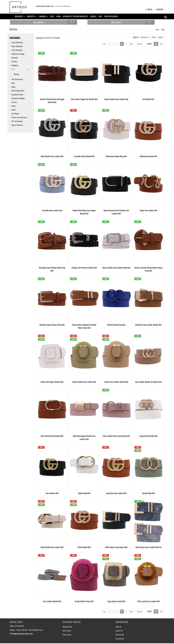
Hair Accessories (17, 79)
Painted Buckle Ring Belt (116, 325)
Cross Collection (17, 42)
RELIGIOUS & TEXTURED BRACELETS (75, 16)
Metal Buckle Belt (84, 547)
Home (157, 30)
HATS (100, 16)
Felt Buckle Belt (148, 99)
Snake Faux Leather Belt (148, 210)
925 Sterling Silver (18, 91)
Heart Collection (17, 46)
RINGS (59, 16)
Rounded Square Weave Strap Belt (52, 325)
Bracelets (15, 58)
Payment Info (120, 639)
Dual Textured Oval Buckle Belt (52, 436)
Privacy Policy (67, 635)
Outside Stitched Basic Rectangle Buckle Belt (52, 101)
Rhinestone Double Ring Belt (116, 156)
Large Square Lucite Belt (116, 601)
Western (16, 74)
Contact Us (119, 631)
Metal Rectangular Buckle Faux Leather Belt (84, 437)
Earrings (14, 61)
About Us (118, 627)
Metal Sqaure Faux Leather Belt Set (148, 547)
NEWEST (161, 37)
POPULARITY (145, 37)
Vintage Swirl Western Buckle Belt (84, 268)
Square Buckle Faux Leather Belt (116, 99)
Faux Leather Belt (52, 493)
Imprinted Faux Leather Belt (116, 493)
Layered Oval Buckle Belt (149, 436)
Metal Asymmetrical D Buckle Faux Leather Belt (116, 212)
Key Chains (15, 113)
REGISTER (159, 9)
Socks (14, 110)
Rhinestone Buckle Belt (148, 156)
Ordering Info (120, 635)
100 (161, 44)
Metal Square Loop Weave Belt (116, 547)
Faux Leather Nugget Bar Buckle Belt (84, 99)
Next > (132, 44)
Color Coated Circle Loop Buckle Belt (116, 436)
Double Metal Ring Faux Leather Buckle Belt (84, 212)
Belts (163, 30)
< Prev (104, 44)
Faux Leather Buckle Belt (52, 601)
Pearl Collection (17, 50)
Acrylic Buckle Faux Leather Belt (84, 382)
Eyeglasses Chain (17, 94)
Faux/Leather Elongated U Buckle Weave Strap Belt (84, 326)
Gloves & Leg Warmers (19, 117)
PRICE (154, 37)
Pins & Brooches (17, 121)
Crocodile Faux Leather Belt (52, 210)
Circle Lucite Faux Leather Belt (148, 601)
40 (156, 44)
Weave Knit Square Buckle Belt (52, 382)
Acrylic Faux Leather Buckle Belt (116, 382)
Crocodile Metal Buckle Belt (84, 156)
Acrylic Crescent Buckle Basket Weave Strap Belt (148, 269)
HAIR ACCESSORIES (111, 16)
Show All (139, 44)
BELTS (52, 16)
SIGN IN (149, 9)
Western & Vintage (18, 54)
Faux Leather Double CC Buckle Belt (148, 382)
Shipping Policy (67, 627)
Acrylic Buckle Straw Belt (84, 601)
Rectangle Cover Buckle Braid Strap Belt (52, 269)
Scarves (14, 102)
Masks (14, 106)
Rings (13, 87)
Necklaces (15, 65)
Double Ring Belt (84, 493)
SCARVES (93, 16)
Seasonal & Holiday (18, 98)
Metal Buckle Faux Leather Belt (52, 156)
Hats (13, 83)
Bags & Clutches (17, 125)
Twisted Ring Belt (148, 493)
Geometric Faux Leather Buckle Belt (148, 325)
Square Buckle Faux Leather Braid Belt (116, 268)
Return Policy (67, 631)
